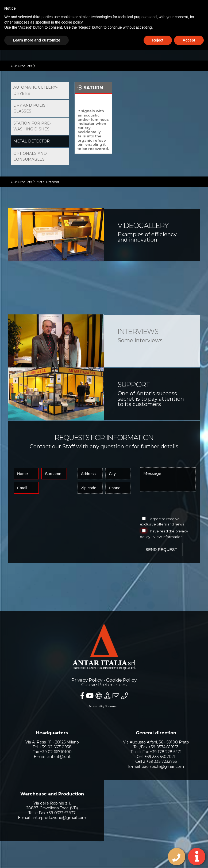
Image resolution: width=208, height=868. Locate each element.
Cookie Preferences (104, 685)
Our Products (21, 66)
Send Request (161, 549)
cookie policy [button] (72, 22)
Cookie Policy (121, 680)
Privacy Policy (87, 680)
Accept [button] (189, 40)
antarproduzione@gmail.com (59, 818)
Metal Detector (48, 182)
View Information (168, 537)
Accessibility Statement (104, 706)
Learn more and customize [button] (36, 40)
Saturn (90, 88)
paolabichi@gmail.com (163, 766)
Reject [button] (158, 40)
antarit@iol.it (59, 757)
